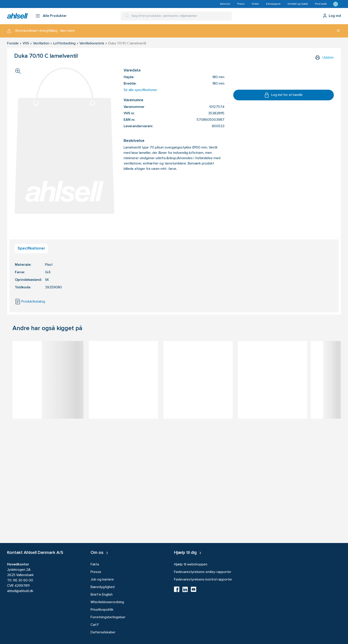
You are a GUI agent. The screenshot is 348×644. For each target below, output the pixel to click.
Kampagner (273, 4)
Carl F (95, 625)
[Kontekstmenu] (336, 4)
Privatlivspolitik (102, 610)
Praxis (241, 4)
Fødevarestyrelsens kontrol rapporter (203, 580)
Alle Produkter (55, 16)
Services (225, 4)
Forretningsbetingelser (108, 617)
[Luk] (337, 31)
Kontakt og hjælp (298, 4)
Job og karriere (102, 580)
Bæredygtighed (103, 587)
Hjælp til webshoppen (191, 565)
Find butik (321, 4)
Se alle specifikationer (140, 90)
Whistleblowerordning (107, 602)
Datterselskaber (103, 632)
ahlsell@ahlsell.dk (20, 591)
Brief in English (102, 595)
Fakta (95, 565)
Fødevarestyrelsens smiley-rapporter (203, 572)
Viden (255, 4)
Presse (96, 572)
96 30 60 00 (23, 581)
